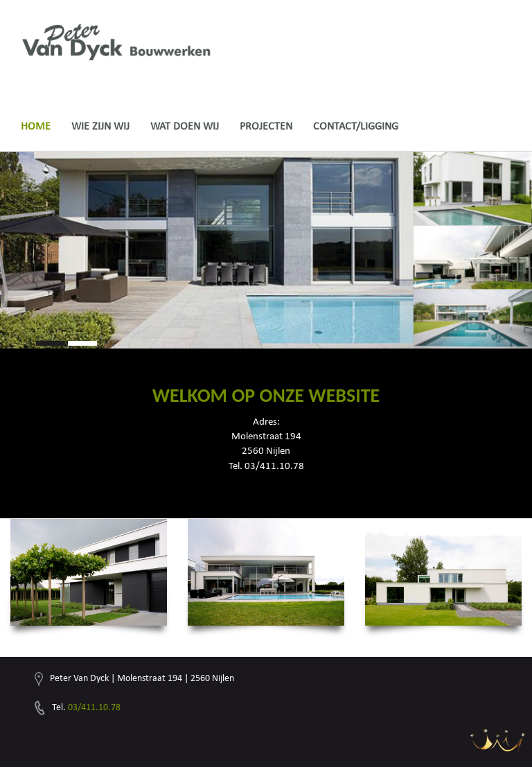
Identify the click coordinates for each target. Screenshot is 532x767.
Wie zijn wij (100, 126)
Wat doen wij (185, 126)
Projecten (266, 126)
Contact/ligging (356, 126)
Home (36, 126)
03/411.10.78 (94, 707)
